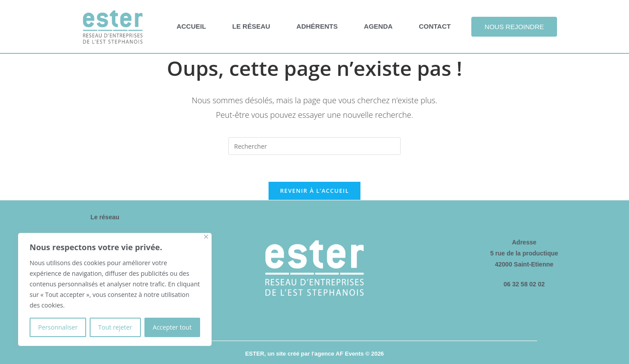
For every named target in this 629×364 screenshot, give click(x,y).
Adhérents (317, 26)
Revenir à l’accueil (314, 191)
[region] (115, 289)
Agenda (378, 26)
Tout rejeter (115, 327)
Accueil (191, 26)
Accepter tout (172, 327)
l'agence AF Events (337, 354)
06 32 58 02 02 (524, 284)
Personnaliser (58, 327)
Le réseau (251, 26)
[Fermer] (206, 237)
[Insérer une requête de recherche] (314, 146)
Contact (435, 26)
